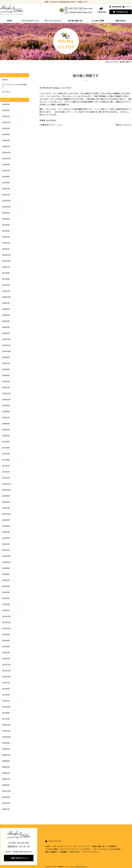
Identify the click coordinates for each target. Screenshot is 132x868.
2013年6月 (6, 640)
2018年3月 (6, 430)
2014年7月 (6, 580)
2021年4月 (6, 285)
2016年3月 (6, 508)
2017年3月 (6, 466)
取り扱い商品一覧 (75, 21)
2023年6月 (6, 177)
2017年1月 (6, 478)
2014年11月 (6, 562)
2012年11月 (6, 671)
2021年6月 (6, 273)
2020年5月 (6, 315)
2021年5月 (6, 279)
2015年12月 (6, 514)
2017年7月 (6, 454)
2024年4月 (6, 140)
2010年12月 (6, 725)
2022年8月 (6, 219)
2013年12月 (6, 616)
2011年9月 (6, 713)
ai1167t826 (51, 120)
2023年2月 (6, 195)
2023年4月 (6, 183)
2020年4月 (6, 321)
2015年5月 (6, 532)
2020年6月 (6, 309)
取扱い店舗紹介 (51, 852)
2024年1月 (6, 146)
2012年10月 (6, 677)
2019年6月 (6, 369)
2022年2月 (6, 243)
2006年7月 (6, 809)
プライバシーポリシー (91, 852)
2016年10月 (6, 490)
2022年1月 (6, 249)
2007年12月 (6, 791)
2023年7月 (6, 171)
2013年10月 (6, 628)
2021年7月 (6, 267)
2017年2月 (6, 472)
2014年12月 (6, 556)
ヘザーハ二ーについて (53, 21)
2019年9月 (6, 357)
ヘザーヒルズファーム (30, 21)
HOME (9, 21)
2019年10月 (6, 351)
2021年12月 (6, 255)
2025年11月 (6, 122)
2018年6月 (6, 424)
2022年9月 (6, 213)
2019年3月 (6, 381)
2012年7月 (6, 683)
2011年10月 (6, 707)
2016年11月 (6, 484)
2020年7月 (6, 303)
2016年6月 (6, 502)
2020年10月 (6, 297)
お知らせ (5, 80)
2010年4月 (6, 749)
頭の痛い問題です (86, 76)
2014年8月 (6, 574)
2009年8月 (6, 761)
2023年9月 (6, 165)
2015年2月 (6, 550)
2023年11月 (6, 152)
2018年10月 (6, 399)
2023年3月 (6, 189)
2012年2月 (6, 701)
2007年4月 (6, 803)
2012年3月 (6, 695)
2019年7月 (6, 363)
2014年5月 (6, 586)
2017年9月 (6, 442)
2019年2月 (6, 387)
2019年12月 (6, 339)
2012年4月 (6, 689)
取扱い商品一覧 (99, 846)
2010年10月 (6, 737)
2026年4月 (6, 104)
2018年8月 (6, 412)
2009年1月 (6, 779)
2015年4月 (6, 538)
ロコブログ (66, 88)
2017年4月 (6, 460)
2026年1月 (6, 116)
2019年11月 (6, 345)
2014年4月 (6, 592)
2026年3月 (6, 110)
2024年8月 (6, 134)
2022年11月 (6, 201)
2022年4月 (6, 231)
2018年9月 (6, 405)
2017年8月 (6, 448)
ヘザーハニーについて (81, 846)
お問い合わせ (120, 21)
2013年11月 (6, 622)
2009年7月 (6, 767)
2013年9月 (6, 634)
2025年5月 (6, 128)
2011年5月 (6, 719)
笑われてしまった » (124, 125)
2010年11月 (6, 731)
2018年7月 (6, 418)
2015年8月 (6, 520)
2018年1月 (6, 436)
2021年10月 (6, 261)
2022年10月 (6, 207)
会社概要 (63, 852)
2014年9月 (6, 568)
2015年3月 (6, 544)
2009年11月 (6, 755)
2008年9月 (6, 785)
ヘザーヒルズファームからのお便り (107, 849)
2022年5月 (6, 225)
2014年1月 (6, 610)
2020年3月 (6, 327)
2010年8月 (6, 743)
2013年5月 (6, 646)
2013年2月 (6, 659)
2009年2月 (6, 773)
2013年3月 (6, 653)
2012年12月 (6, 665)
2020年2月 (6, 333)
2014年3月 (6, 598)
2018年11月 (6, 393)
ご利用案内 (112, 846)
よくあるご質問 (98, 21)
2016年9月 (6, 496)
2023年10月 (6, 158)
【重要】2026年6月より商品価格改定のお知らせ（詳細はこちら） (66, 2)
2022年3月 (6, 237)
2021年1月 (6, 291)
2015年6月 (6, 526)
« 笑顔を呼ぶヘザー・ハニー (51, 125)
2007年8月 (6, 797)
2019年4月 (6, 375)
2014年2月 (6, 604)
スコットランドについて (70, 849)
